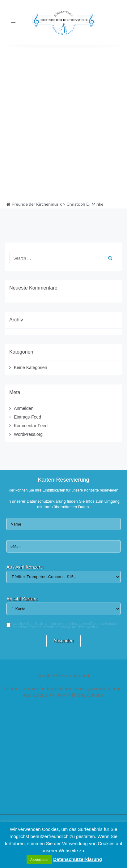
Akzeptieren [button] (39, 860)
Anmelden (24, 408)
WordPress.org (28, 434)
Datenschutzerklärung (78, 859)
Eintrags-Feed (28, 417)
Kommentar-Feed (31, 426)
